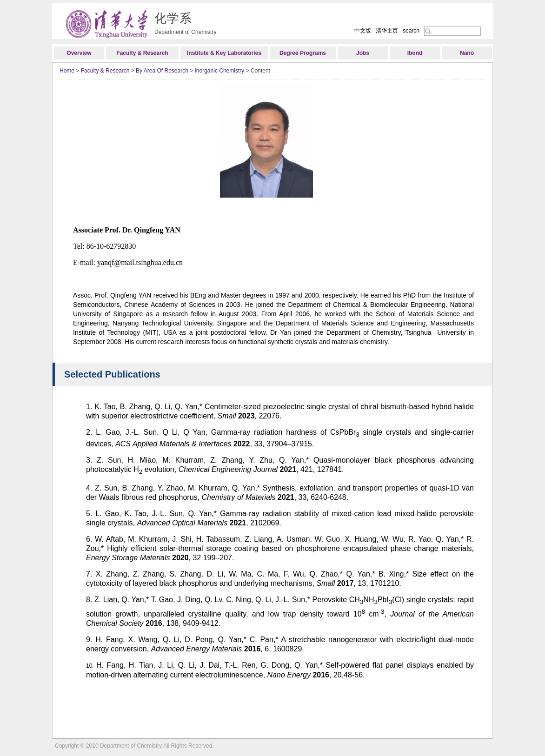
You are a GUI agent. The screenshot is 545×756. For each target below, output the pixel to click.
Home (67, 71)
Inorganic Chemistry (220, 71)
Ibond (415, 53)
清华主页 (387, 31)
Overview (79, 53)
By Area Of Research (162, 71)
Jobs (363, 53)
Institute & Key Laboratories (224, 53)
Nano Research (467, 55)
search (411, 31)
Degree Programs (303, 53)
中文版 (363, 31)
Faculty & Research (142, 53)
